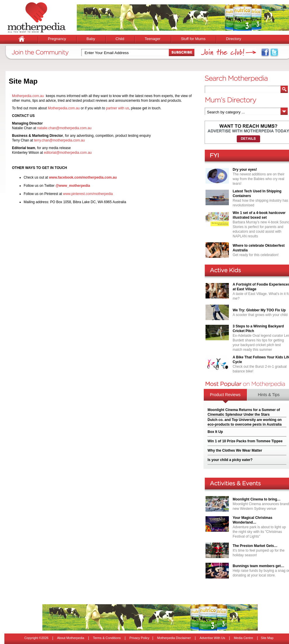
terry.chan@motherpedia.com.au (59, 140)
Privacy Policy (139, 638)
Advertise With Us (212, 638)
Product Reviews (225, 395)
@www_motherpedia (73, 186)
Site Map (267, 638)
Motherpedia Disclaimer (174, 638)
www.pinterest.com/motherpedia (88, 194)
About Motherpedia (70, 638)
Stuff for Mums (193, 39)
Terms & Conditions (107, 638)
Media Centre (243, 638)
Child (120, 39)
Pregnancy (57, 39)
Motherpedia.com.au (28, 96)
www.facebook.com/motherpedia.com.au (83, 177)
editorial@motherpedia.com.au (68, 153)
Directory (234, 39)
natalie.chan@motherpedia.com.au (64, 128)
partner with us (117, 108)
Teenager (152, 39)
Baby (91, 39)
